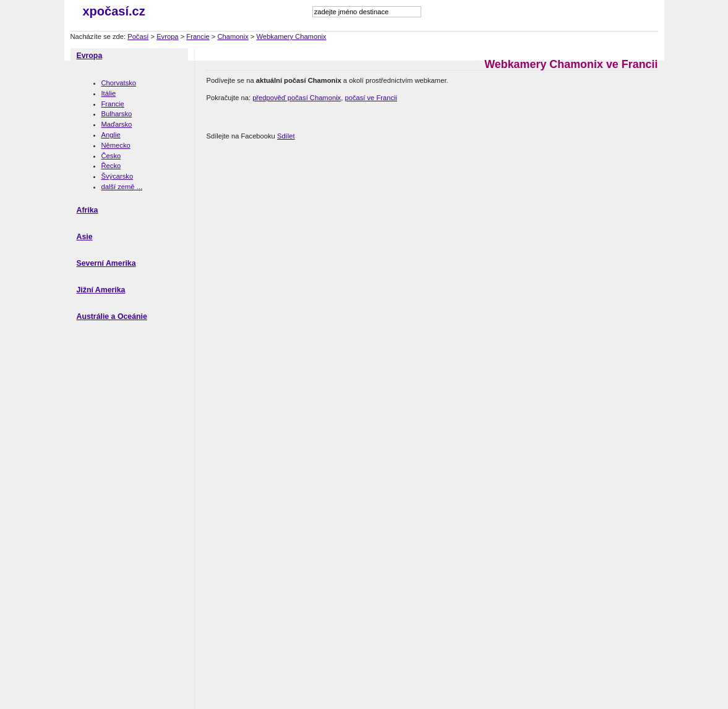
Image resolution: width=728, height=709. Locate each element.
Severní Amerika (106, 263)
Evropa (167, 36)
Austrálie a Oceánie (112, 316)
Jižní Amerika (101, 290)
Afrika (88, 210)
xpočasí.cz (114, 11)
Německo (116, 145)
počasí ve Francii (371, 98)
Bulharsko (117, 114)
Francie (198, 36)
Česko (111, 156)
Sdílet (286, 136)
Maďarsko (117, 124)
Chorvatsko (119, 83)
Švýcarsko (118, 176)
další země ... (122, 187)
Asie (85, 237)
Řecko (111, 166)
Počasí (138, 36)
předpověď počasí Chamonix (297, 98)
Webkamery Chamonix (292, 36)
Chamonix (233, 36)
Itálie (109, 93)
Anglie (111, 135)
